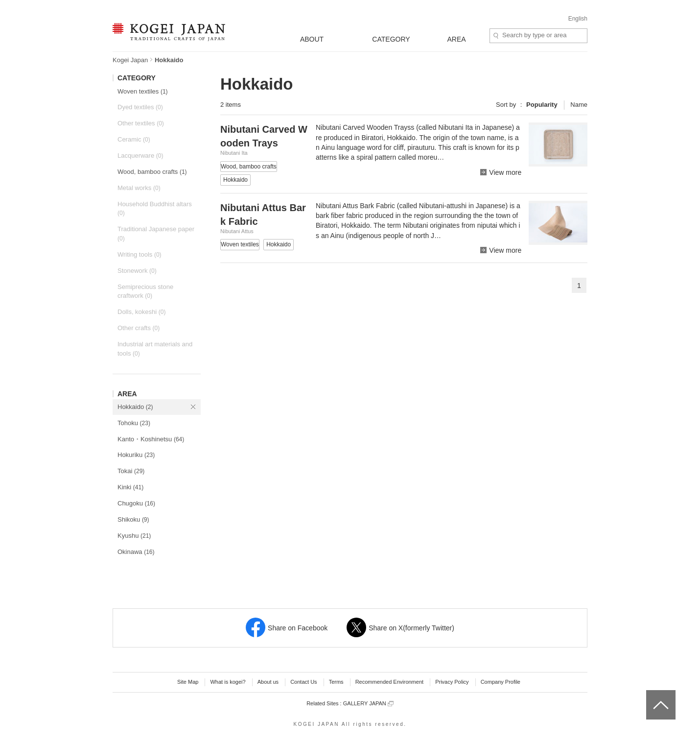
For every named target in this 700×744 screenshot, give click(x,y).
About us (268, 682)
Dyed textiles (140, 107)
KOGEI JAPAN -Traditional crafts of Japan (169, 33)
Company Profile (501, 682)
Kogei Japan (130, 60)
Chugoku (136, 503)
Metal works (139, 188)
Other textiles (141, 123)
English (578, 19)
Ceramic (134, 139)
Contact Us (303, 682)
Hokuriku (136, 455)
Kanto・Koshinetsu (151, 439)
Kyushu (134, 536)
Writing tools (140, 254)
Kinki (130, 487)
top (650, 694)
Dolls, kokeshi (141, 312)
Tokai (131, 471)
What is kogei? (228, 682)
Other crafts (139, 328)
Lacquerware (140, 156)
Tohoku (134, 423)
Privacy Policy (452, 682)
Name (579, 105)
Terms (336, 682)
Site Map (188, 682)
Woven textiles (143, 91)
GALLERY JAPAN (368, 704)
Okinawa (136, 552)
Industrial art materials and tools (155, 349)
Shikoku (133, 519)
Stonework (137, 271)
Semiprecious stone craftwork (145, 291)
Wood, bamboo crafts (152, 172)
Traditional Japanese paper (156, 234)
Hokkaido (135, 407)
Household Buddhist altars (155, 209)
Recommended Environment (389, 682)
